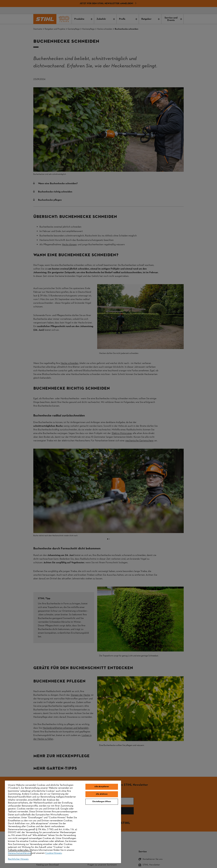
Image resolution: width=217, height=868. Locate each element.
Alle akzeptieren (102, 787)
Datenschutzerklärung (19, 853)
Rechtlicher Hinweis (18, 859)
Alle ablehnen (102, 794)
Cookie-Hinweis (53, 853)
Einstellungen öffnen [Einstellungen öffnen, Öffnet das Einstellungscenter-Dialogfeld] (102, 802)
